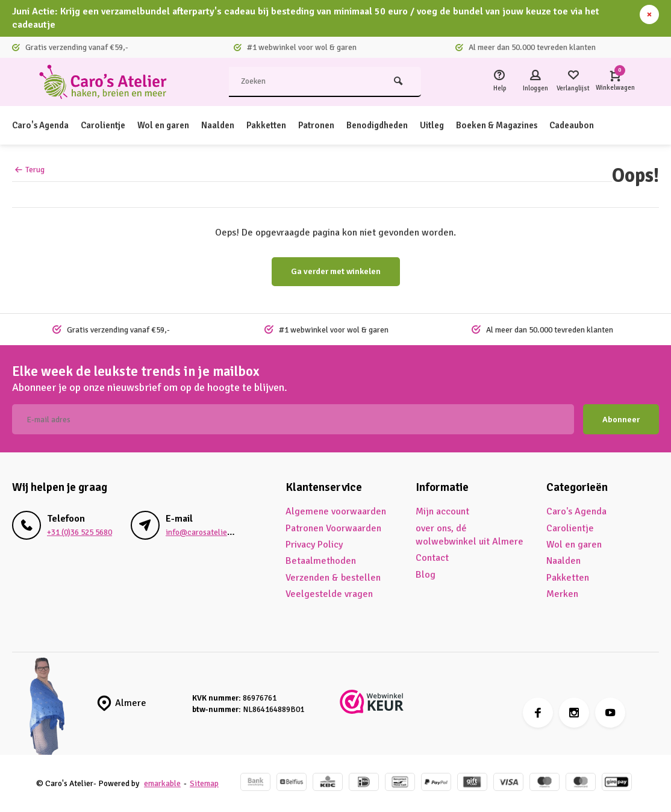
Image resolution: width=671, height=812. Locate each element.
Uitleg (462, 125)
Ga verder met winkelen (336, 271)
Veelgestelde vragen (329, 594)
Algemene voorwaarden (336, 511)
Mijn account (442, 511)
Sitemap (204, 783)
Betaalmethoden (321, 561)
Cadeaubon (612, 125)
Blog (426, 575)
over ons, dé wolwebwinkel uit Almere (470, 535)
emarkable (162, 783)
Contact (432, 558)
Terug (30, 170)
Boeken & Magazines (531, 125)
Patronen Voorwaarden (333, 528)
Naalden (233, 125)
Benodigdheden (403, 125)
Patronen (337, 125)
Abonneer (621, 420)
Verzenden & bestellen (333, 578)
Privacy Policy (314, 545)
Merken (562, 594)
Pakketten (284, 125)
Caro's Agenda (43, 125)
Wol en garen (175, 125)
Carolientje (110, 125)
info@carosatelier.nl (202, 532)
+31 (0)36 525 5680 (80, 532)
